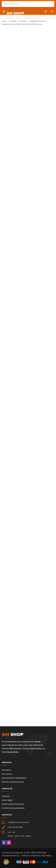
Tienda (13, 21)
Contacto (6, 770)
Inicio (4, 21)
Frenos (23, 21)
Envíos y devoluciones (13, 782)
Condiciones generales (13, 808)
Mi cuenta (7, 774)
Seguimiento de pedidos (14, 778)
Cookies (6, 796)
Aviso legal (7, 800)
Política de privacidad (13, 804)
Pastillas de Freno (38, 21)
